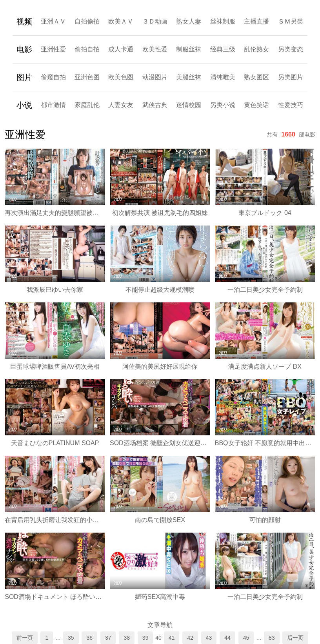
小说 (24, 105)
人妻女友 (121, 105)
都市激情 (53, 105)
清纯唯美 (223, 77)
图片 (24, 77)
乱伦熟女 (256, 49)
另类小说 (223, 105)
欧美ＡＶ (121, 21)
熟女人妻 (189, 21)
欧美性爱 (155, 49)
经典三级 (223, 49)
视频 (24, 22)
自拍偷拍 (87, 21)
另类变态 (291, 49)
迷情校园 (189, 105)
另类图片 (291, 77)
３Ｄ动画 (155, 21)
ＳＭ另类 (291, 21)
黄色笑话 (256, 105)
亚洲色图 (87, 77)
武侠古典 (155, 105)
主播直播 (256, 21)
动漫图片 (155, 77)
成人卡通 (121, 49)
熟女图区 (256, 77)
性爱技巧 (291, 105)
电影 (24, 49)
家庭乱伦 (87, 105)
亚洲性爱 (53, 49)
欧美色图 (121, 77)
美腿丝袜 (189, 77)
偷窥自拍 (53, 77)
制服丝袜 (189, 49)
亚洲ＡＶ (53, 21)
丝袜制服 (223, 21)
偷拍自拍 (87, 49)
